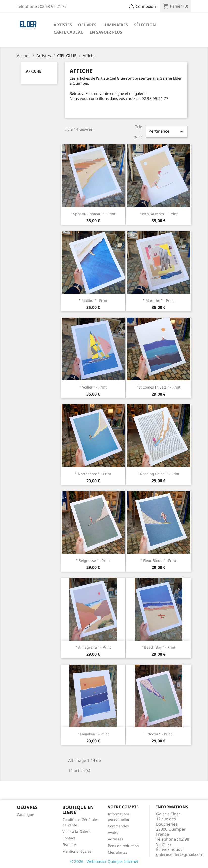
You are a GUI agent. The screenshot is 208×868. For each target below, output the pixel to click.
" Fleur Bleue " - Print (158, 561)
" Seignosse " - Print (93, 561)
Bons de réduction (123, 846)
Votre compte (123, 807)
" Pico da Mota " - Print (159, 214)
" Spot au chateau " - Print (93, 214)
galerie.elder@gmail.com (180, 854)
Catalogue (25, 815)
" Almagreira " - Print (93, 647)
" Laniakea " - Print (93, 734)
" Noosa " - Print (158, 734)
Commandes (118, 826)
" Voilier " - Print (93, 387)
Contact (69, 838)
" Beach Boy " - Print (159, 647)
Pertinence (167, 132)
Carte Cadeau (69, 32)
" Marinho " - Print (159, 300)
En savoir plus (106, 32)
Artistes (63, 25)
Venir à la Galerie (77, 831)
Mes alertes (118, 852)
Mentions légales (77, 851)
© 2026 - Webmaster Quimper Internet (104, 861)
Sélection (145, 25)
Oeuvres (87, 25)
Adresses (115, 839)
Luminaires (115, 25)
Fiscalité (69, 845)
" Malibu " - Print (93, 300)
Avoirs (113, 832)
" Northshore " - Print (93, 474)
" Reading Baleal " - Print (159, 474)
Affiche (33, 71)
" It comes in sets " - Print (159, 387)
